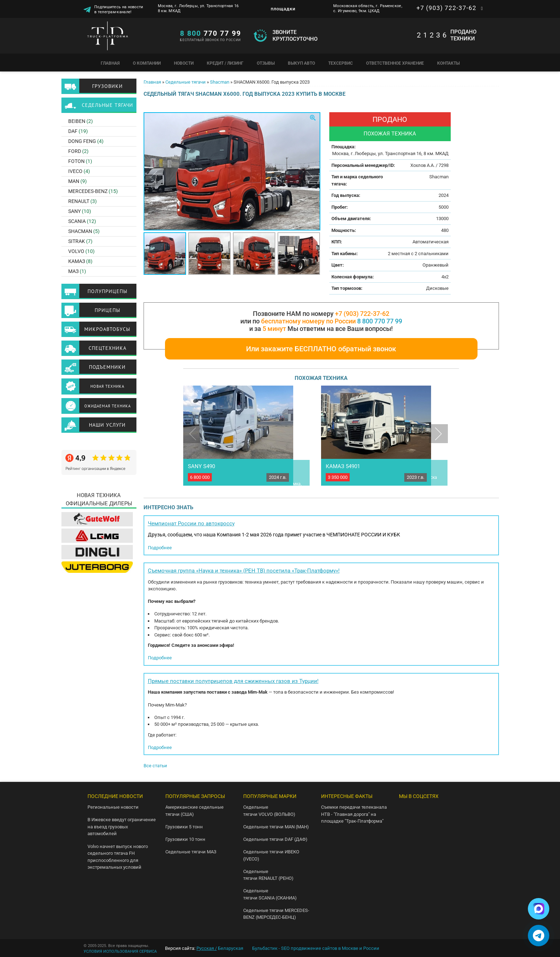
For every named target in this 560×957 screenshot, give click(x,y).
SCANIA (77, 221)
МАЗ (73, 271)
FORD (75, 151)
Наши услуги (107, 425)
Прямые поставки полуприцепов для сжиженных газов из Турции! (233, 681)
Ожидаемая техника (107, 406)
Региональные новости (113, 807)
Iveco (75, 171)
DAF (73, 131)
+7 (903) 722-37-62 (446, 8)
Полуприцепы (107, 291)
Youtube (451, 810)
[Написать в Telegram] (539, 936)
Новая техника (107, 386)
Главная (110, 63)
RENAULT (79, 201)
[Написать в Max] (539, 909)
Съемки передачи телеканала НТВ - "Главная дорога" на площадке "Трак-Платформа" (354, 814)
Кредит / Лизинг (225, 63)
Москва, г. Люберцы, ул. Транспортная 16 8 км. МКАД (198, 8)
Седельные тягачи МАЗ (191, 852)
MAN (74, 181)
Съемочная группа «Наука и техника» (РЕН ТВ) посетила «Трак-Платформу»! (244, 571)
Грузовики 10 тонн (185, 839)
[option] (232, 171)
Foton (76, 161)
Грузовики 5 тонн (184, 827)
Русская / (207, 948)
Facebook (428, 827)
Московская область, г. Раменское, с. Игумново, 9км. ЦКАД (368, 8)
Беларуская (231, 948)
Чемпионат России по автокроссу (191, 524)
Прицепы (107, 310)
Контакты (448, 63)
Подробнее (160, 548)
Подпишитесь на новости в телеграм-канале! (119, 9)
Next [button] (310, 177)
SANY (74, 211)
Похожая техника (390, 134)
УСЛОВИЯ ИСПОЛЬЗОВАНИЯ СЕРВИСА (120, 951)
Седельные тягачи (186, 82)
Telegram (428, 810)
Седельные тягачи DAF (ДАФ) (275, 839)
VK (405, 810)
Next (438, 434)
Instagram (405, 827)
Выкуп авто (301, 63)
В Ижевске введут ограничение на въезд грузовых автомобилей (122, 827)
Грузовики (107, 86)
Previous (193, 434)
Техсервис (341, 63)
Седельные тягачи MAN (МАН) (276, 827)
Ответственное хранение (395, 63)
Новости (184, 63)
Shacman (220, 82)
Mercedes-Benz (88, 191)
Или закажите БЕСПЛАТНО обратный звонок (321, 349)
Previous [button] (154, 177)
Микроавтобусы (107, 329)
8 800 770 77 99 (380, 321)
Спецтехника (107, 348)
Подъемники (107, 367)
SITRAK (77, 241)
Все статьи (155, 766)
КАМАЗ (77, 261)
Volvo (76, 251)
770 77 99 (211, 33)
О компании (147, 63)
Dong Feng (82, 141)
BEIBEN (77, 121)
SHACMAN (80, 231)
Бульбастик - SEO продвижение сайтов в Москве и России (316, 948)
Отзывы (266, 63)
